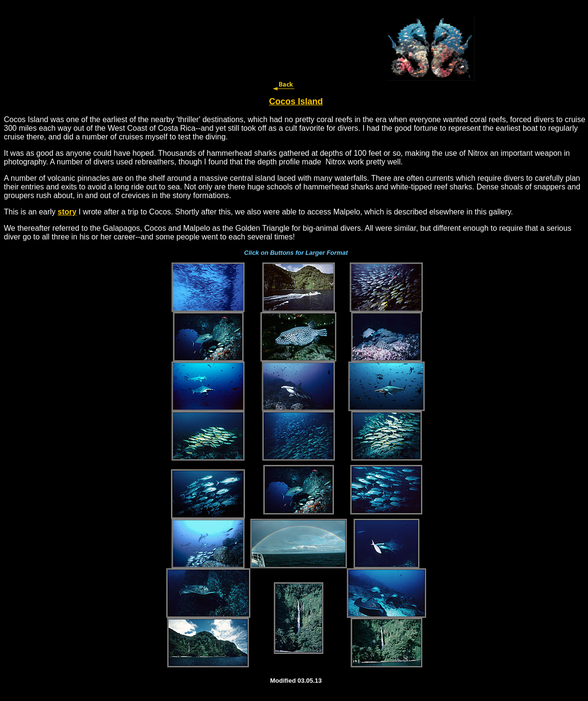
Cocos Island (296, 101)
